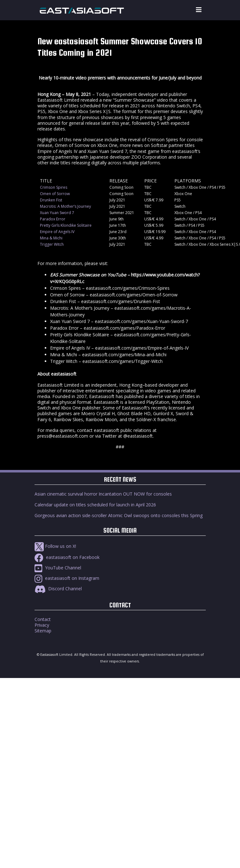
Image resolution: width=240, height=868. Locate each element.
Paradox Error (53, 219)
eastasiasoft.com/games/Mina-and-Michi (124, 355)
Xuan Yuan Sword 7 (57, 213)
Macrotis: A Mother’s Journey (65, 206)
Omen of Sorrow (55, 194)
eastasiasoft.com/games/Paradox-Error (124, 328)
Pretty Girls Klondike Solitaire (66, 225)
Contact (43, 619)
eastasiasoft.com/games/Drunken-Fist (121, 301)
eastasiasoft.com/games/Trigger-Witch (123, 361)
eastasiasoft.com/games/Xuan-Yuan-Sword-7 (141, 321)
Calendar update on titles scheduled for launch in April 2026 (95, 505)
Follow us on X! (55, 546)
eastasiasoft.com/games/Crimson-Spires (128, 288)
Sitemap (43, 631)
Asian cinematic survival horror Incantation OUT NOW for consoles (103, 494)
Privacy (42, 625)
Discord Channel (58, 589)
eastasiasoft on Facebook (67, 557)
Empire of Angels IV (57, 232)
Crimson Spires (54, 187)
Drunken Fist (51, 200)
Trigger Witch (52, 244)
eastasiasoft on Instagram (67, 578)
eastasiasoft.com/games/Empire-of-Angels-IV (142, 348)
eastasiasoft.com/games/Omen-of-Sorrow (134, 295)
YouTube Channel (58, 568)
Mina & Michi (51, 238)
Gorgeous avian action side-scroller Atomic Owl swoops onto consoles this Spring (119, 515)
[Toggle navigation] (199, 10)
